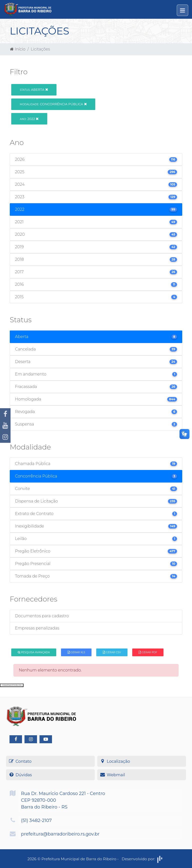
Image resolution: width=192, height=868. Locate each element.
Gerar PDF (148, 652)
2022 (29, 119)
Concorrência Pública (53, 104)
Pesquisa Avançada (34, 652)
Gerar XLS (76, 652)
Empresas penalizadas (37, 628)
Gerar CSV (112, 652)
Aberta (34, 89)
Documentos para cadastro (42, 616)
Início (18, 49)
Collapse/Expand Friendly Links (12, 685)
